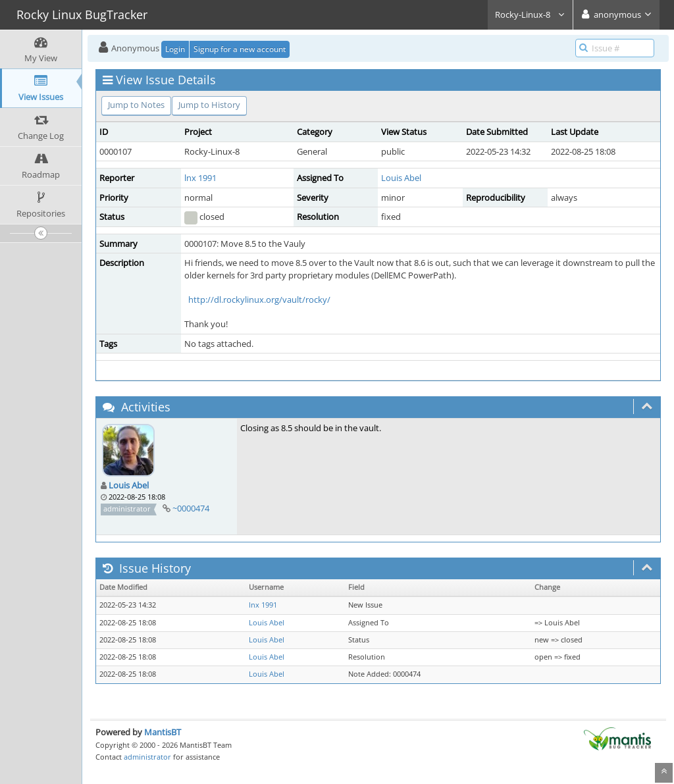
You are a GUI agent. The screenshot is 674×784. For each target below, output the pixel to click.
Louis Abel (401, 178)
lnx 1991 (200, 178)
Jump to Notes (136, 105)
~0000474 (191, 508)
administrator (147, 757)
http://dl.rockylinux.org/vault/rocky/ (259, 300)
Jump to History (209, 105)
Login (175, 49)
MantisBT (163, 732)
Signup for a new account (240, 49)
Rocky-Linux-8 (530, 14)
